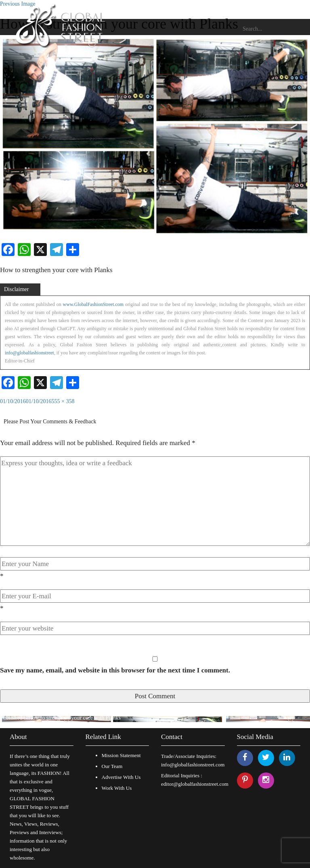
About (18, 737)
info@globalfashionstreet (29, 353)
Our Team (112, 766)
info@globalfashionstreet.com (193, 765)
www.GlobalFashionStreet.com (93, 304)
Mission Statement (121, 755)
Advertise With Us (121, 777)
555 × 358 (63, 401)
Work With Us (117, 788)
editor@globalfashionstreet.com (195, 784)
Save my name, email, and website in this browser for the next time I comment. (115, 670)
